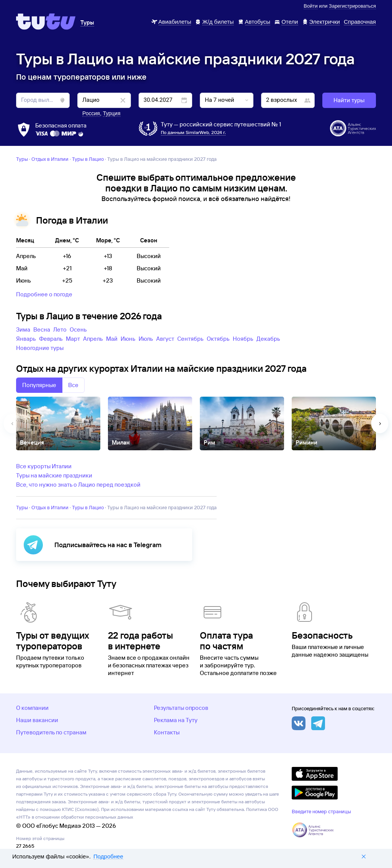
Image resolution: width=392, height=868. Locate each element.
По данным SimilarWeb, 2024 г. (193, 132)
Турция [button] (112, 113)
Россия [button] (91, 113)
